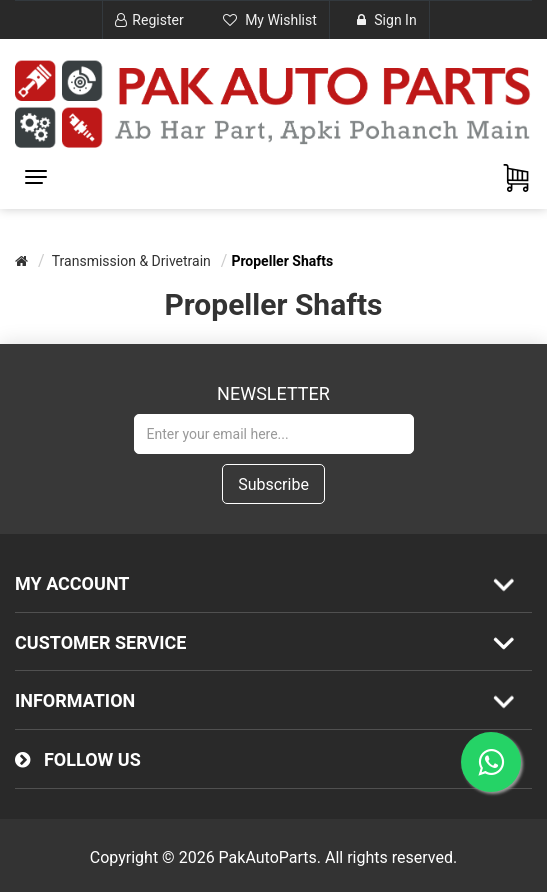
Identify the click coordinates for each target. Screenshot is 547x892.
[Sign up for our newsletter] (274, 434)
